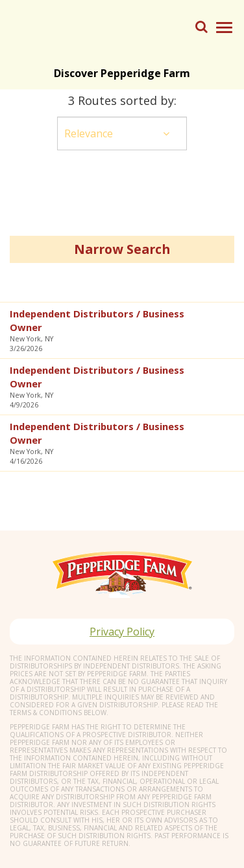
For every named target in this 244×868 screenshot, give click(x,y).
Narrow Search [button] (122, 249)
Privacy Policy (122, 632)
